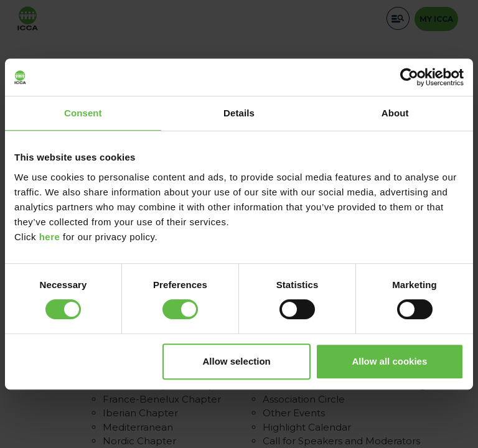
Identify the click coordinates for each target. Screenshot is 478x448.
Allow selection (237, 361)
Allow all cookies (389, 361)
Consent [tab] (83, 113)
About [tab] (395, 113)
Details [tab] (239, 113)
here (50, 237)
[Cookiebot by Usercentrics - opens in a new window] (409, 77)
